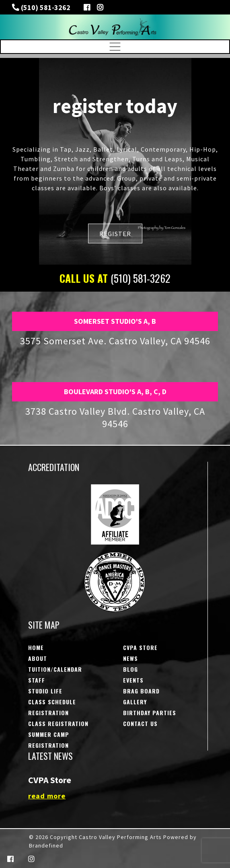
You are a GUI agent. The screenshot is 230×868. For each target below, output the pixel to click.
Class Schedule (52, 702)
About (38, 658)
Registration (48, 713)
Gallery (135, 702)
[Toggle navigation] (115, 47)
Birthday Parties (150, 713)
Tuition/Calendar (55, 669)
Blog (130, 669)
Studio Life (45, 691)
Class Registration (58, 723)
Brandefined (46, 845)
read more (47, 796)
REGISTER (115, 234)
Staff (37, 680)
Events (133, 680)
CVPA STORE (140, 647)
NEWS (130, 658)
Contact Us (140, 723)
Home (36, 647)
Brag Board (141, 691)
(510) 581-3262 (45, 7)
